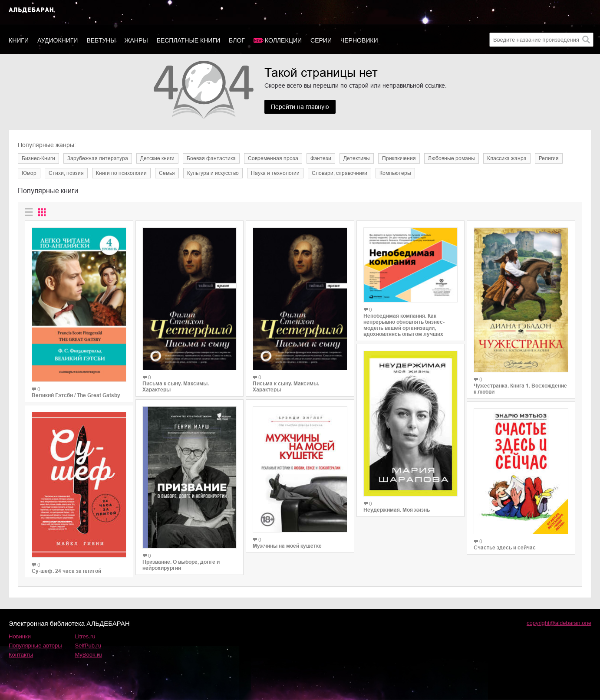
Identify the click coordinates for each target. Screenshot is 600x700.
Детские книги (157, 158)
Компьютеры (395, 173)
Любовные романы (452, 158)
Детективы (357, 158)
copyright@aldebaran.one (559, 623)
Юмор (29, 173)
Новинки (20, 636)
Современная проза (273, 158)
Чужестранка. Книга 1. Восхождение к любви (520, 389)
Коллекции (283, 40)
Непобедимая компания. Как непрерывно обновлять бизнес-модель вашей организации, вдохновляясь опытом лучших (404, 325)
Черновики (359, 40)
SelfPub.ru (88, 646)
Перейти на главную (300, 107)
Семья (167, 173)
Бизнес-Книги (38, 158)
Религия (549, 158)
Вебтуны (101, 40)
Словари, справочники (340, 173)
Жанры (136, 40)
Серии (321, 40)
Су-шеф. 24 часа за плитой (66, 571)
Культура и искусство (213, 173)
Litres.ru (85, 636)
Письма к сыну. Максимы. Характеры (176, 387)
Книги (19, 40)
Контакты (21, 655)
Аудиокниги (58, 40)
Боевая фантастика (211, 158)
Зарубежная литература (98, 158)
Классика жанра (507, 158)
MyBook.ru (89, 655)
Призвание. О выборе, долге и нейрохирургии (181, 565)
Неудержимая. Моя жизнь (397, 510)
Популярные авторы (35, 646)
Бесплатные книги (188, 40)
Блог (237, 40)
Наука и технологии (275, 173)
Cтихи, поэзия (66, 173)
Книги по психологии (121, 173)
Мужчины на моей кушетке (287, 546)
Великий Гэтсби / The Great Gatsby (76, 395)
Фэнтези (321, 158)
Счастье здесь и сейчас (505, 548)
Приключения (399, 158)
